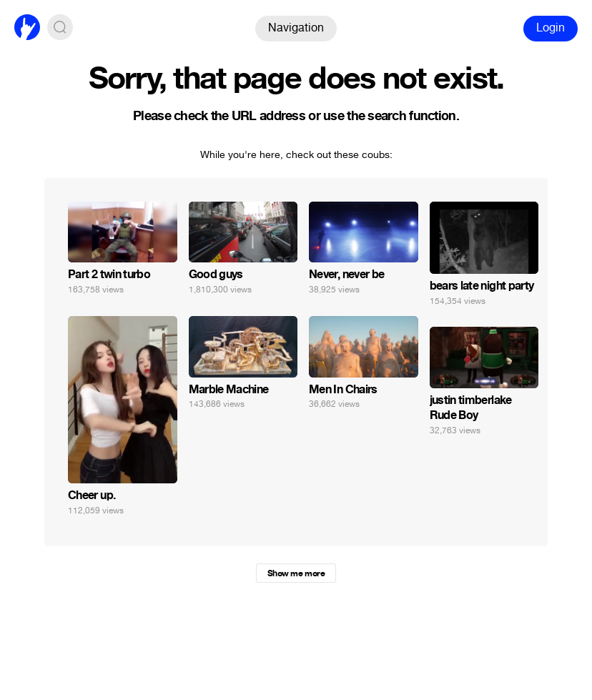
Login (551, 28)
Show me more (296, 573)
